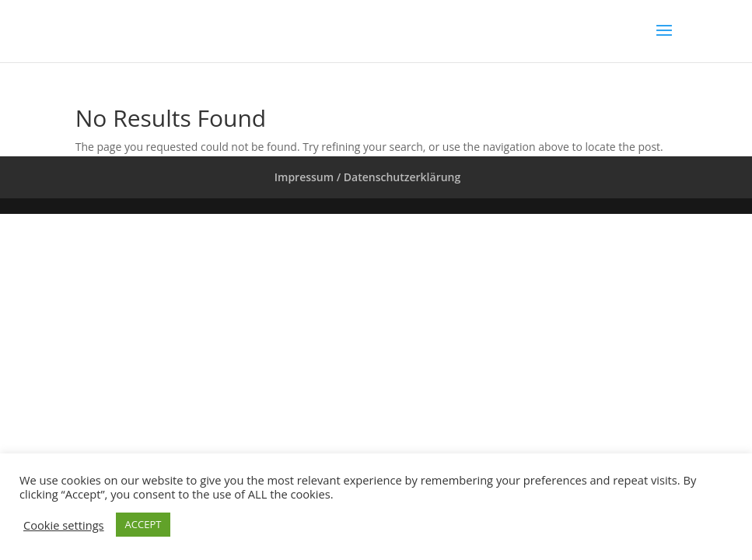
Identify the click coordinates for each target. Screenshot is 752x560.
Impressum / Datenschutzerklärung (367, 177)
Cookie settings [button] (64, 525)
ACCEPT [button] (143, 524)
